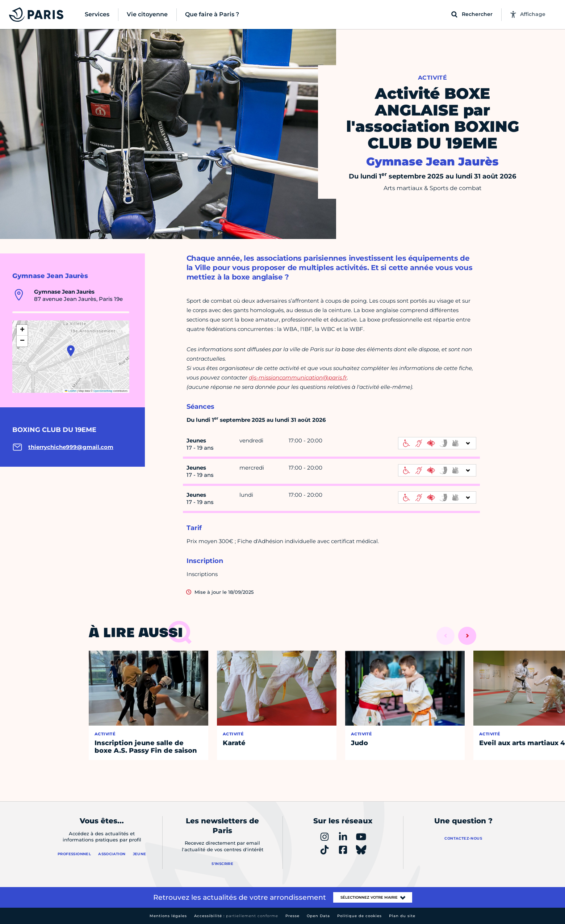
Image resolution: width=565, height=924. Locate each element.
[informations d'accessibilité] (437, 443)
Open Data (318, 916)
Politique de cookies (359, 916)
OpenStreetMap (103, 391)
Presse (292, 916)
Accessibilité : (236, 916)
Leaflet (71, 391)
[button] (71, 351)
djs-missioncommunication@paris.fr (298, 377)
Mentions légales (168, 916)
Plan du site (402, 916)
